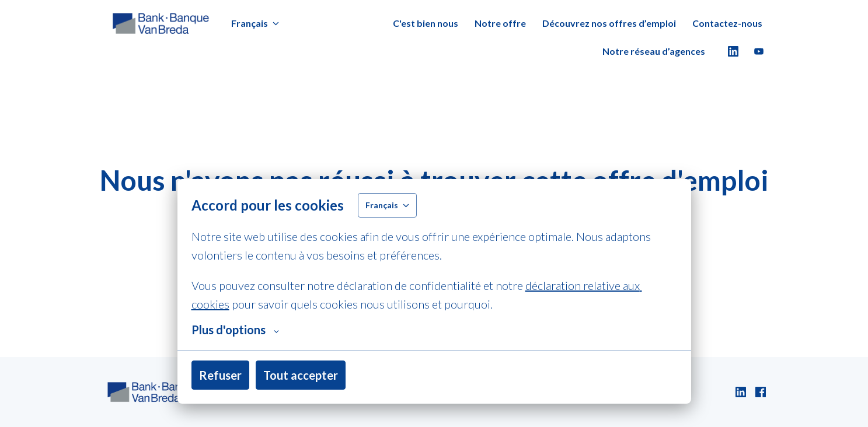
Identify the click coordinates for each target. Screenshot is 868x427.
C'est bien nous (426, 23)
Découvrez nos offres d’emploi (609, 23)
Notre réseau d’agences (654, 51)
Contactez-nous (727, 23)
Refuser (220, 375)
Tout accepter (301, 375)
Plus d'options (235, 330)
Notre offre (500, 23)
